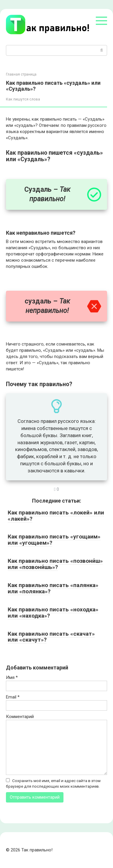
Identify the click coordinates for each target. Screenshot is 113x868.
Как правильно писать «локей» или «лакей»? (56, 516)
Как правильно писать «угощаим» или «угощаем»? (54, 540)
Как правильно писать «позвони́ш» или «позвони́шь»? (55, 564)
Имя (12, 677)
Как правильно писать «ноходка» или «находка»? (53, 613)
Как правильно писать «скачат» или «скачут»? (51, 637)
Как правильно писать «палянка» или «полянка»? (53, 588)
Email (13, 697)
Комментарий (20, 717)
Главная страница (21, 74)
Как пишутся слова (23, 99)
